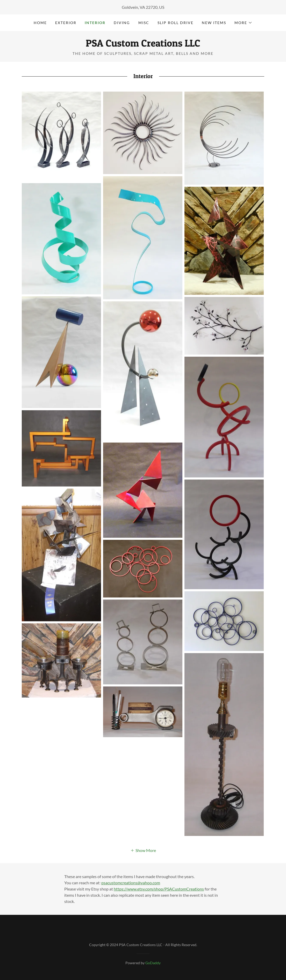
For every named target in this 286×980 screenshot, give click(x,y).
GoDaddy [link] (153, 963)
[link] (143, 45)
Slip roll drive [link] (176, 23)
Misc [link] (144, 23)
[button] (243, 23)
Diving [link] (122, 23)
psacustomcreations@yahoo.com (131, 883)
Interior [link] (95, 23)
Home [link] (40, 23)
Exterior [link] (66, 23)
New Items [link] (214, 23)
